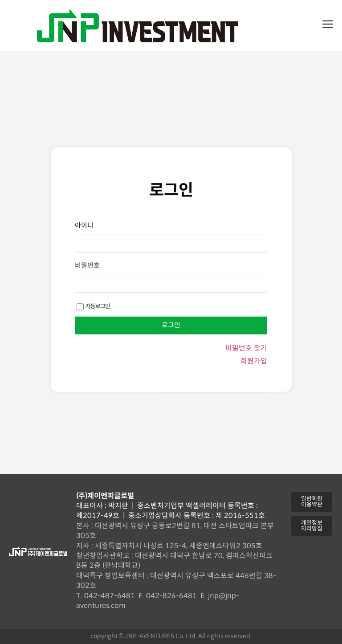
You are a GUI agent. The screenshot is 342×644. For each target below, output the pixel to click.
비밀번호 (87, 286)
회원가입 (254, 382)
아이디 (84, 246)
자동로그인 (93, 327)
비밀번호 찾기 (246, 369)
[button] (311, 502)
